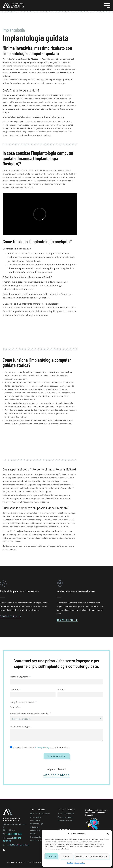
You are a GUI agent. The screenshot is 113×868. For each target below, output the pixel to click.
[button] (108, 834)
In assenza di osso (66, 820)
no (19, 707)
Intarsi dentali (36, 837)
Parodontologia (37, 824)
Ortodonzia (35, 827)
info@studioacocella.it (18, 845)
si (14, 707)
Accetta (51, 856)
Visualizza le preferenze (92, 856)
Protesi (33, 834)
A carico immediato (66, 814)
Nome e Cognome (20, 677)
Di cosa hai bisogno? (21, 727)
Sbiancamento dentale (40, 840)
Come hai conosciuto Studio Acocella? (30, 714)
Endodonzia (35, 820)
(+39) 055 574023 (14, 834)
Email (61, 690)
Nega (66, 856)
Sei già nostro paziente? (23, 702)
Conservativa (36, 817)
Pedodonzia (35, 830)
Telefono (15, 690)
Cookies (70, 863)
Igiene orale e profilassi (40, 814)
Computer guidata (66, 817)
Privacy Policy (80, 863)
